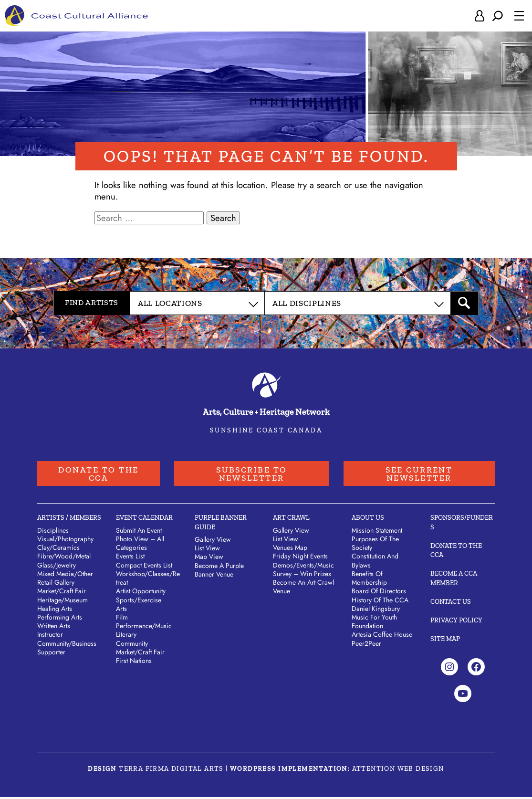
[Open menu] (519, 16)
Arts (121, 610)
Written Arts (54, 628)
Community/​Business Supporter (67, 650)
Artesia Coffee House (382, 637)
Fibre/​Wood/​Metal (64, 558)
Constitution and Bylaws (375, 562)
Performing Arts (60, 619)
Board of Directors (379, 593)
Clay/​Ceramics (58, 549)
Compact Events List (144, 567)
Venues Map (290, 549)
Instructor (50, 637)
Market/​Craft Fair (62, 593)
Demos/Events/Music (303, 567)
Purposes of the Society (375, 545)
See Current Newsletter (418, 474)
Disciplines (53, 532)
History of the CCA (380, 602)
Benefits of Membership (369, 580)
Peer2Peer (366, 645)
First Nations (134, 662)
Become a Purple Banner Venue (219, 572)
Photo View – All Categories (140, 545)
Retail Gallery (56, 584)
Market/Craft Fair (140, 654)
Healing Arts (55, 610)
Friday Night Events (300, 558)
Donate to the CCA (98, 474)
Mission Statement (377, 532)
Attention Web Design (398, 771)
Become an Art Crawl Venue (303, 589)
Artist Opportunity (141, 593)
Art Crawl (291, 520)
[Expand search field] (498, 16)
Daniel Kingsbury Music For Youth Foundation (376, 619)
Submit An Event (139, 532)
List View (207, 550)
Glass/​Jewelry (57, 567)
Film (122, 619)
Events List (130, 558)
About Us (368, 520)
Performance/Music (144, 628)
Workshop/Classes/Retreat (148, 580)
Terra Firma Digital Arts (171, 771)
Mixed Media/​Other (65, 576)
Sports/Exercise (139, 602)
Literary (126, 637)
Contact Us (451, 604)
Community (132, 645)
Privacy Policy (456, 622)
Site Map (445, 641)
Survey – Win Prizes (302, 576)
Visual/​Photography (65, 541)
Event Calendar (144, 520)
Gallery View (213, 541)
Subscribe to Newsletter (250, 474)
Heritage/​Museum (63, 602)
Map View (209, 558)
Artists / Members (69, 520)
